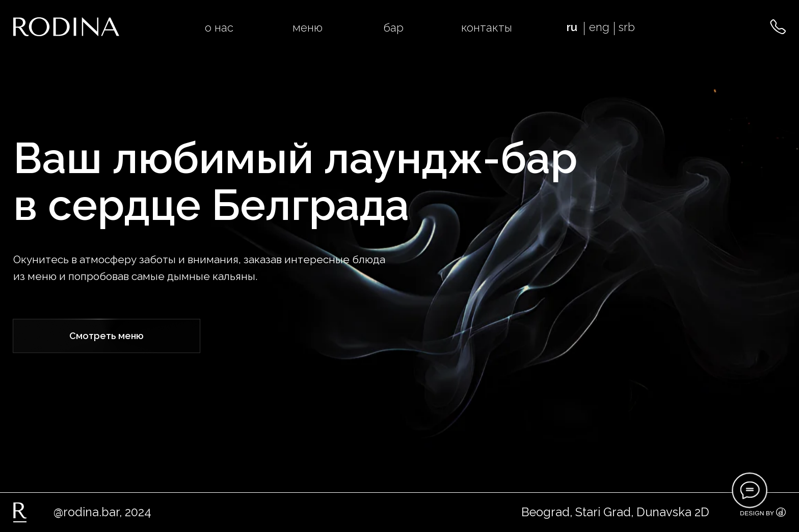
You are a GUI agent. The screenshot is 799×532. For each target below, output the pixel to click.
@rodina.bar (86, 512)
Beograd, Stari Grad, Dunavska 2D (615, 512)
